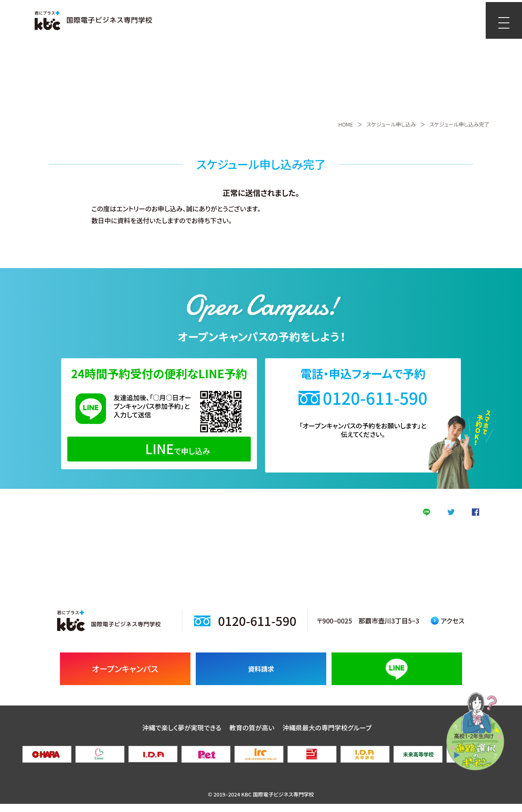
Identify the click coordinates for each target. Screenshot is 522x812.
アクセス (448, 629)
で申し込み (159, 448)
